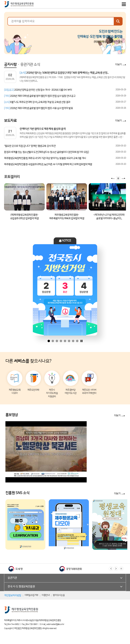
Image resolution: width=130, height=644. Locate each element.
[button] (111, 569)
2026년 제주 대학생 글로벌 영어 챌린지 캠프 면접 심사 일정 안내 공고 (40, 96)
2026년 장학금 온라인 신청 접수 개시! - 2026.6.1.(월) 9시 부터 (38, 90)
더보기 (118, 65)
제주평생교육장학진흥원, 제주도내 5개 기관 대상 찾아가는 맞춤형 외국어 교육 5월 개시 (45, 158)
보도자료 (10, 121)
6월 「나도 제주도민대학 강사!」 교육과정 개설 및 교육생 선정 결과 (37, 102)
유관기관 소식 (30, 65)
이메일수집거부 (31, 595)
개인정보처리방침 (13, 595)
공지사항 (10, 65)
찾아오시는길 (59, 595)
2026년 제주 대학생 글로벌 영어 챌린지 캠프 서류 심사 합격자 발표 (38, 108)
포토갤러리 (12, 177)
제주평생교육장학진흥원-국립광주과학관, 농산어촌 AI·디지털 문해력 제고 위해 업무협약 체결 (48, 164)
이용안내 (46, 595)
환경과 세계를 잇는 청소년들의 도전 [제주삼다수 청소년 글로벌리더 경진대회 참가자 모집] (46, 152)
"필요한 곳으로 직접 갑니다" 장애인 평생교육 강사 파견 (30, 146)
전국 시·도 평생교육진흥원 (21, 587)
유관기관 (12, 578)
